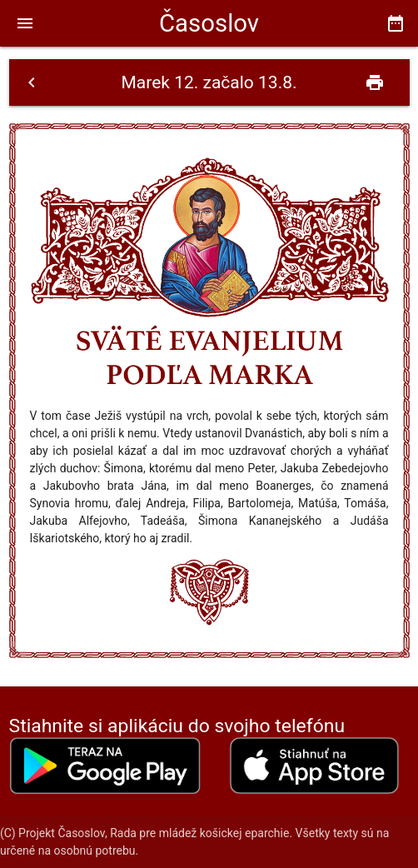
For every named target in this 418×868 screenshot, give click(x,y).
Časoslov (209, 23)
